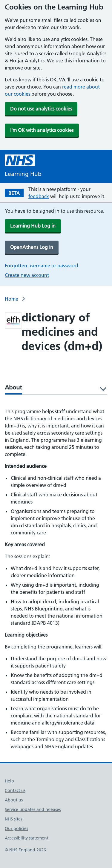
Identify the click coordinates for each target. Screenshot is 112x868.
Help (9, 781)
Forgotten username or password (42, 266)
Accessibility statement (27, 838)
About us (14, 800)
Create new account (27, 275)
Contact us (15, 790)
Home (11, 299)
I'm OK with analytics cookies (42, 130)
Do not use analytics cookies (41, 109)
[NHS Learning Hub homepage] (23, 167)
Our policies (16, 828)
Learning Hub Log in (33, 226)
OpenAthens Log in (32, 247)
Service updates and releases (33, 809)
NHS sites (13, 819)
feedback (39, 196)
